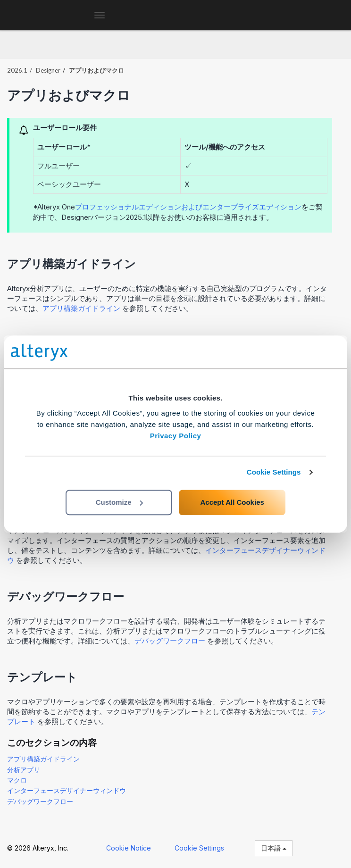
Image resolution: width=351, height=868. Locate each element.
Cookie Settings (274, 472)
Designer (48, 70)
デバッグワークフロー (170, 641)
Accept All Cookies (232, 502)
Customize (119, 502)
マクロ (17, 780)
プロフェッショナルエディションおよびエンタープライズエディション (188, 207)
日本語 (274, 848)
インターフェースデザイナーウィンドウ (67, 790)
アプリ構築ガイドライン (81, 308)
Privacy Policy (176, 436)
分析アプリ (24, 770)
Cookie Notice (129, 848)
